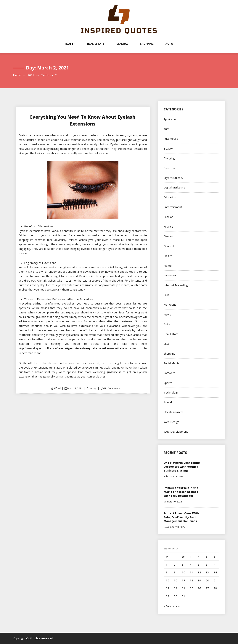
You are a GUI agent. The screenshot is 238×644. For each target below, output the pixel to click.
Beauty (93, 388)
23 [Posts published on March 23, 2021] (176, 588)
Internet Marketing (176, 285)
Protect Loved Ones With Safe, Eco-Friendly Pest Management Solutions (181, 517)
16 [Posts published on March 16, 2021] (176, 580)
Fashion (168, 217)
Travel (168, 402)
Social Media (171, 363)
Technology (171, 392)
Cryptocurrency (173, 178)
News (167, 314)
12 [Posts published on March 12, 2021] (199, 572)
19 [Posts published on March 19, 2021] (199, 580)
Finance (168, 226)
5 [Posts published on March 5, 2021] (198, 564)
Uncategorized (173, 412)
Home (168, 266)
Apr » (176, 606)
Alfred (57, 388)
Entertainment (173, 207)
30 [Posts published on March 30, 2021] (176, 596)
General (122, 44)
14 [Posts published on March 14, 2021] (215, 572)
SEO (166, 344)
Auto (169, 44)
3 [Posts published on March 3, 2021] (183, 564)
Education (170, 197)
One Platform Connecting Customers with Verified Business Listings (182, 467)
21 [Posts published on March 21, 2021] (215, 580)
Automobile (171, 139)
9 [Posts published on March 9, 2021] (175, 572)
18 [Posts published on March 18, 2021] (192, 580)
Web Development (176, 432)
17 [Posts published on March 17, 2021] (184, 580)
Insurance (170, 275)
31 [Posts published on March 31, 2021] (184, 596)
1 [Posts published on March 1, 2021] (167, 564)
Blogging (169, 158)
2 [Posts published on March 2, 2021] (175, 564)
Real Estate (96, 44)
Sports (168, 383)
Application (171, 119)
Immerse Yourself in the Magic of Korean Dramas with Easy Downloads (181, 492)
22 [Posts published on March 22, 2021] (168, 588)
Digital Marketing (174, 187)
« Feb (167, 606)
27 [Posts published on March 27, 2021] (207, 588)
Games (168, 236)
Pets (167, 324)
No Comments (112, 388)
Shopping (147, 44)
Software (169, 373)
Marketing (170, 304)
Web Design (171, 422)
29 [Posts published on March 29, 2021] (168, 596)
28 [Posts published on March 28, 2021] (215, 588)
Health (70, 44)
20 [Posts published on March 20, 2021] (207, 580)
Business (169, 168)
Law (166, 295)
